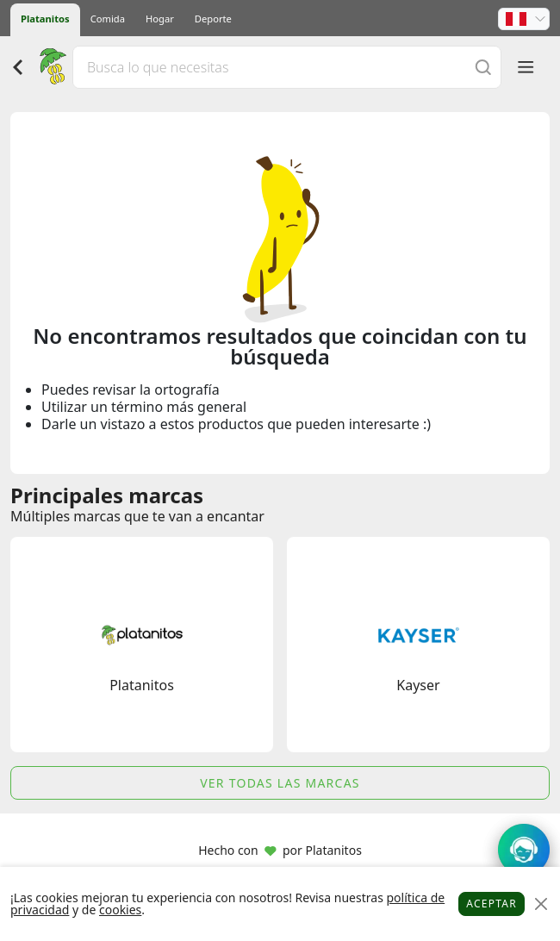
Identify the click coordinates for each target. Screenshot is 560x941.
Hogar (160, 19)
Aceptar (492, 904)
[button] (524, 19)
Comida (108, 19)
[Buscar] (483, 67)
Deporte (213, 19)
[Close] (541, 904)
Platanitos (45, 19)
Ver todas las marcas (280, 783)
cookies (120, 910)
